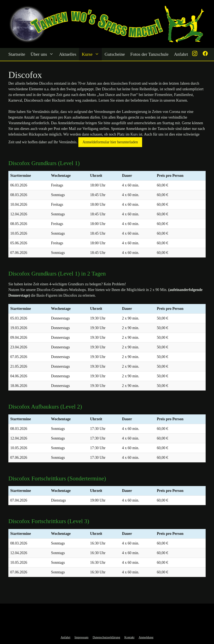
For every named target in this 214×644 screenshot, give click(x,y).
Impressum (82, 637)
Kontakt (129, 637)
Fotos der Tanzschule (150, 54)
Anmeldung (146, 637)
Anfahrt (181, 54)
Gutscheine (115, 54)
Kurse (92, 54)
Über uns (43, 54)
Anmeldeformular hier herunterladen (110, 142)
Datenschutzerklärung (106, 637)
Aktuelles (68, 54)
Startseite (17, 54)
